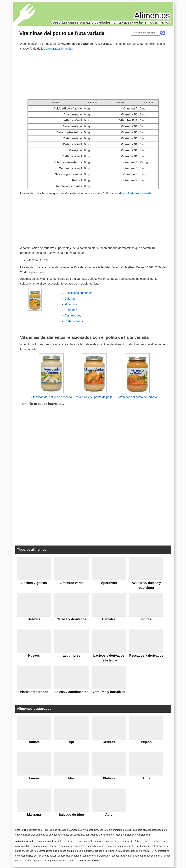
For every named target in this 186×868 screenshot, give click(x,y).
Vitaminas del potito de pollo (94, 397)
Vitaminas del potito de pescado (51, 397)
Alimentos (152, 16)
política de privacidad (79, 861)
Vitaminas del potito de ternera (137, 397)
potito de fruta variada (137, 193)
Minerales (71, 304)
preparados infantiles (59, 49)
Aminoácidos (73, 316)
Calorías (70, 299)
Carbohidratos (74, 321)
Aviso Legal (98, 861)
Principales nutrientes (79, 293)
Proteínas (71, 310)
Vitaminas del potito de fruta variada (62, 33)
